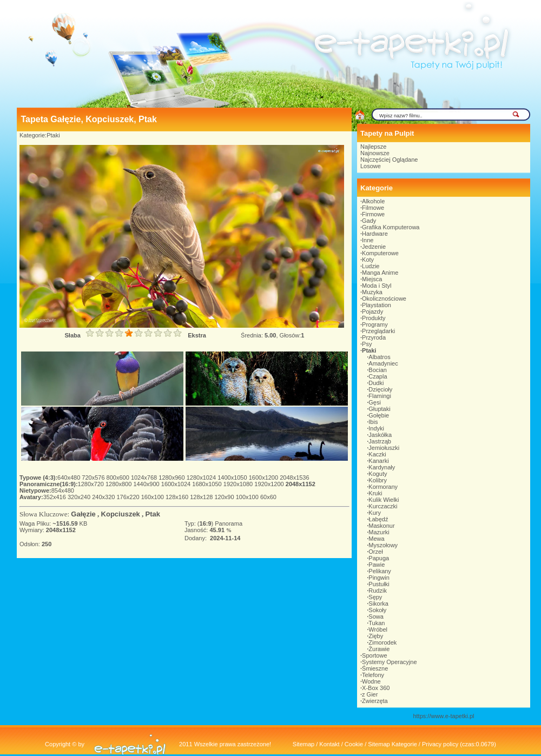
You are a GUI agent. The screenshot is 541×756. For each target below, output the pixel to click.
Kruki (375, 493)
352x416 (55, 497)
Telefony (373, 675)
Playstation (377, 305)
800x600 (119, 478)
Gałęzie (83, 514)
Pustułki (379, 584)
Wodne (371, 681)
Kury (375, 513)
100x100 (248, 497)
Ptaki (53, 135)
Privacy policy (440, 744)
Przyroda (374, 337)
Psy (367, 344)
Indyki (376, 428)
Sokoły (377, 610)
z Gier (370, 694)
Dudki (376, 383)
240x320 (104, 497)
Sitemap (304, 744)
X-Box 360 (376, 688)
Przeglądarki (378, 331)
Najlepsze (373, 147)
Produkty (374, 318)
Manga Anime (380, 273)
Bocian (378, 370)
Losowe (371, 166)
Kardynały (382, 467)
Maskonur (381, 526)
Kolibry (378, 480)
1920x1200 (270, 484)
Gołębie (379, 415)
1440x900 (147, 484)
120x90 (225, 497)
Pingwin (379, 578)
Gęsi (375, 402)
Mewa (376, 539)
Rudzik (378, 591)
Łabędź (378, 519)
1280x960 (172, 478)
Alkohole (373, 201)
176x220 (128, 497)
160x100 (153, 497)
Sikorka (378, 604)
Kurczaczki (383, 506)
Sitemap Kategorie (392, 744)
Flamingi (380, 396)
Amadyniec (383, 363)
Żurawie (379, 649)
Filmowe (373, 208)
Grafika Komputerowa (391, 227)
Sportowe (374, 655)
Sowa (376, 616)
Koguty (378, 474)
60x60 (268, 497)
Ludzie (371, 266)
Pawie (377, 565)
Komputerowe (380, 253)
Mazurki (379, 532)
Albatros (379, 357)
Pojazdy (372, 311)
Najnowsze (375, 153)
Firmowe (373, 214)
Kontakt (329, 744)
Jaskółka (380, 435)
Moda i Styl (377, 286)
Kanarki (378, 461)
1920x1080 (239, 484)
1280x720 (92, 484)
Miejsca (372, 279)
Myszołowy (383, 545)
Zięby (376, 636)
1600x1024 (177, 484)
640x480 (70, 478)
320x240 (80, 497)
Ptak (153, 514)
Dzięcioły (380, 389)
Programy (375, 324)
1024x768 (145, 478)
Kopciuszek (121, 514)
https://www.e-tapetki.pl (443, 716)
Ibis (373, 422)
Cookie (354, 744)
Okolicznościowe (384, 299)
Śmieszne (375, 668)
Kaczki (377, 454)
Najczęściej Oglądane (389, 160)
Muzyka (372, 292)
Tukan (377, 623)
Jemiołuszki (384, 448)
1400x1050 (233, 478)
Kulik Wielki (384, 500)
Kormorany (383, 487)
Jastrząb (380, 441)
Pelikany (380, 571)
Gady (369, 221)
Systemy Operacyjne (389, 662)
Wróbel (378, 629)
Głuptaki (379, 409)
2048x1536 (294, 478)
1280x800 (119, 484)
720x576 (94, 478)
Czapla (378, 376)
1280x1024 (202, 478)
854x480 (63, 490)
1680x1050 (208, 484)
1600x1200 (265, 478)
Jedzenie (374, 247)
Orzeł (375, 552)
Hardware (375, 234)
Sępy (375, 597)
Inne (368, 240)
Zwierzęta (375, 701)
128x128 (202, 497)
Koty (368, 260)
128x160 (178, 497)
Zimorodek (382, 642)
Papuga (379, 558)
